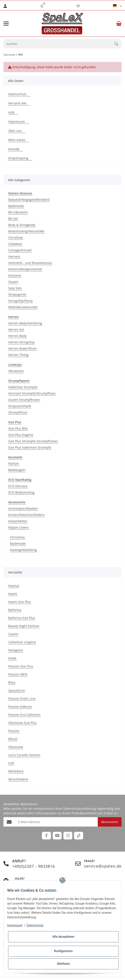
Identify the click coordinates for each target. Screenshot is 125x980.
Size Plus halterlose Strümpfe (30, 447)
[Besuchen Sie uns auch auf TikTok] (79, 836)
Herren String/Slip (21, 342)
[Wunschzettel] (78, 6)
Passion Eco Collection (24, 715)
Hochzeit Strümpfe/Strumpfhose (32, 393)
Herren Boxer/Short (22, 348)
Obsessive (16, 747)
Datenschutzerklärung (80, 809)
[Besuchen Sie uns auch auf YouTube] (57, 836)
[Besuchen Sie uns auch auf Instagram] (68, 836)
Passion (14, 731)
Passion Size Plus (21, 666)
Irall (11, 763)
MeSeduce (16, 771)
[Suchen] (118, 44)
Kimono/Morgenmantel (25, 269)
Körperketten (18, 521)
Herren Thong (18, 355)
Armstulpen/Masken (23, 508)
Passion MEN (18, 674)
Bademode (16, 206)
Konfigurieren (63, 951)
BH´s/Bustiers (18, 212)
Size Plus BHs (18, 428)
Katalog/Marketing (23, 550)
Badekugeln (17, 470)
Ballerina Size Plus (22, 618)
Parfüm (14, 464)
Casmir (13, 634)
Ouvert (13, 282)
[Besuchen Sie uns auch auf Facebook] (46, 836)
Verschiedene (18, 779)
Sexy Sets (15, 288)
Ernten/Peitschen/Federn (26, 515)
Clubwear (15, 244)
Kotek (12, 658)
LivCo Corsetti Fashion (24, 755)
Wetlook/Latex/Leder (23, 307)
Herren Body (17, 336)
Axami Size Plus (20, 602)
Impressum (15, 925)
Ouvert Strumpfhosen (24, 400)
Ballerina (15, 610)
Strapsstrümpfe (20, 406)
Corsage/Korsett (20, 250)
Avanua (14, 586)
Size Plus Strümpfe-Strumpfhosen (33, 441)
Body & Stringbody (22, 225)
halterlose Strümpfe (23, 387)
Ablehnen (63, 964)
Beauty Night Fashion (24, 626)
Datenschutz (35, 925)
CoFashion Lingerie (22, 642)
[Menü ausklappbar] (6, 24)
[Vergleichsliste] (42, 6)
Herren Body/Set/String (25, 323)
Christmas (16, 237)
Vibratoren (16, 371)
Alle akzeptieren (63, 937)
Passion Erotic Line (22, 698)
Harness (14, 256)
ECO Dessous (18, 486)
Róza (12, 682)
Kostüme (15, 275)
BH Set (13, 219)
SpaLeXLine (17, 690)
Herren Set (16, 329)
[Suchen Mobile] (59, 44)
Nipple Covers (19, 527)
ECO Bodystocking (21, 492)
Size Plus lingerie (21, 435)
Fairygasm (16, 650)
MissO (13, 739)
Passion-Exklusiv (20, 707)
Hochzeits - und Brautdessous (30, 263)
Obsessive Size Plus (23, 723)
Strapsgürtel (17, 294)
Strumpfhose (18, 412)
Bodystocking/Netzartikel (26, 231)
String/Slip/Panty (20, 301)
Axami (13, 594)
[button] (117, 6)
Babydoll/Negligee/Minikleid (29, 200)
